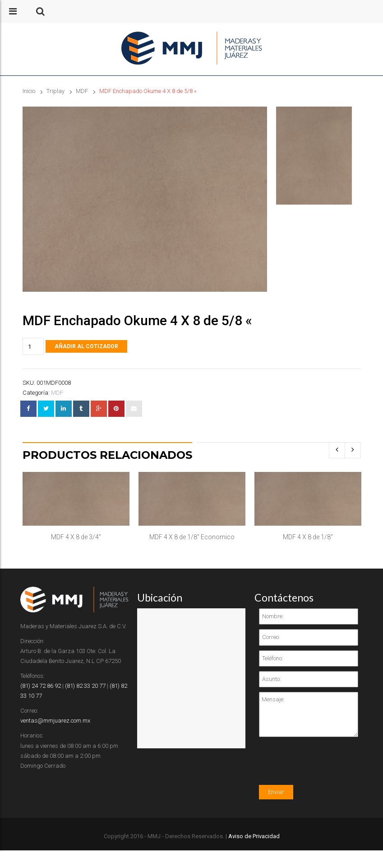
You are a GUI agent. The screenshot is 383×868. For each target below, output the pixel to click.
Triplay (55, 91)
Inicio (29, 91)
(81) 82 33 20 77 (85, 686)
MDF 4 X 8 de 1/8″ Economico (192, 537)
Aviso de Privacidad (254, 836)
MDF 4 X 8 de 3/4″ (76, 537)
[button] (40, 11)
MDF (82, 91)
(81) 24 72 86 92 (41, 686)
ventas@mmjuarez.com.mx (55, 721)
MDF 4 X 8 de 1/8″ (308, 537)
